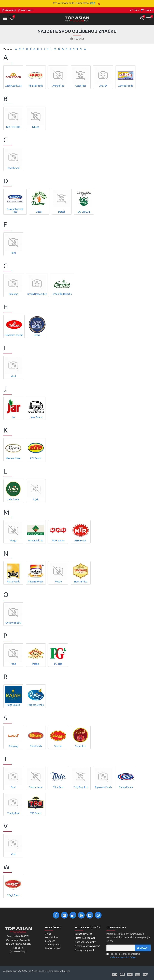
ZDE (93, 3)
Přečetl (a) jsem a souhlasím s (123, 956)
